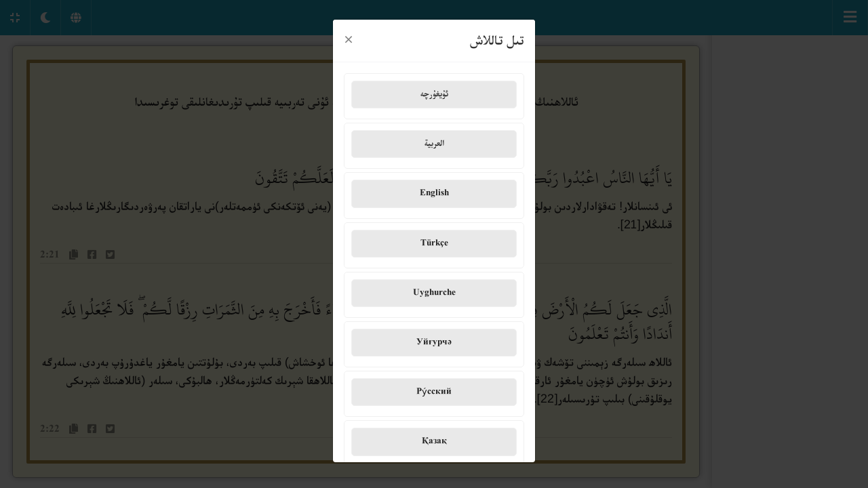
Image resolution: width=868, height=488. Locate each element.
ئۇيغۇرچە (434, 91)
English (434, 191)
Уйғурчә (434, 340)
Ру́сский (434, 389)
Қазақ (434, 439)
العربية (434, 141)
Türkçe (434, 241)
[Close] (349, 38)
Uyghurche (434, 290)
